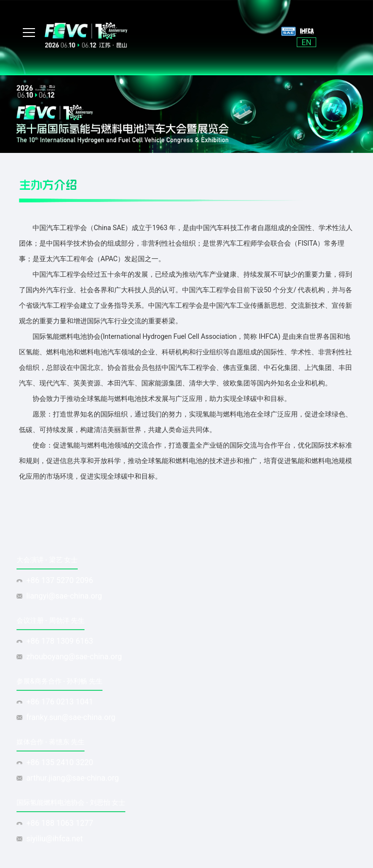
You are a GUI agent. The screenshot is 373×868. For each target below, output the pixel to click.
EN (307, 42)
